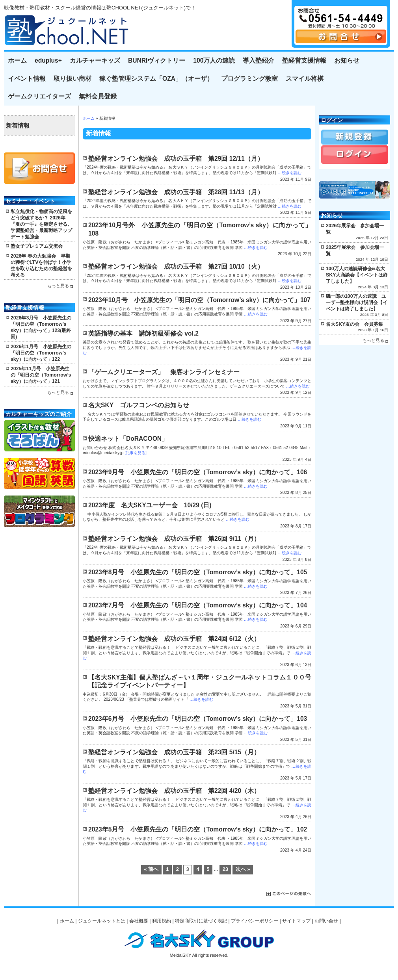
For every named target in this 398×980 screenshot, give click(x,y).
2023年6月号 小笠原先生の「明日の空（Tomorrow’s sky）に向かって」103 (198, 719)
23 (225, 869)
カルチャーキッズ (95, 60)
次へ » (243, 869)
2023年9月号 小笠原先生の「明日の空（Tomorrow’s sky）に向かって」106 (198, 472)
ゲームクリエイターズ (39, 96)
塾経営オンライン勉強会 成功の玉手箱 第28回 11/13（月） (176, 192)
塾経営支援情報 (304, 60)
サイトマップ (296, 921)
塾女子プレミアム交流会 (37, 246)
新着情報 (18, 126)
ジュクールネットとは (102, 921)
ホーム (17, 60)
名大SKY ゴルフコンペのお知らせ (139, 405)
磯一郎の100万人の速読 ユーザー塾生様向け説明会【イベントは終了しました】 (357, 303)
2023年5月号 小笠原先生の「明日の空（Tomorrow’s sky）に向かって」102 (198, 829)
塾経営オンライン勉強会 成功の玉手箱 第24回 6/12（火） (174, 639)
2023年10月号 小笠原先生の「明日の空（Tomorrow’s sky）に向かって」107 (199, 300)
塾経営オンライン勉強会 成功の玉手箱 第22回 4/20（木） (174, 791)
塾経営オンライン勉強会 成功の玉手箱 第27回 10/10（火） (176, 266)
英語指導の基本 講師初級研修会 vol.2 (143, 333)
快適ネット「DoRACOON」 (128, 439)
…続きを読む (289, 173)
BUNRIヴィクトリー (157, 60)
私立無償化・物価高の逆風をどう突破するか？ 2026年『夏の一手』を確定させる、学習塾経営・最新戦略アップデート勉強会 (41, 224)
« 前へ (151, 869)
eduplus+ (48, 60)
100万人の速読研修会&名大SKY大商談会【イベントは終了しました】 (357, 275)
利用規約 (162, 921)
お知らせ (347, 60)
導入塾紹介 (259, 60)
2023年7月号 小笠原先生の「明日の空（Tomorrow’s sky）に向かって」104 (198, 605)
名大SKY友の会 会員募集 (354, 324)
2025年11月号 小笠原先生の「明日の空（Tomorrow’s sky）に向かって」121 (41, 375)
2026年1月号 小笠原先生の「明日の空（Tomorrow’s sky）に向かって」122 (41, 353)
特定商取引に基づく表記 (201, 921)
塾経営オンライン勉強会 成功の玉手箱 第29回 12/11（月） (176, 159)
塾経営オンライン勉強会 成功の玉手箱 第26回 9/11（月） (174, 539)
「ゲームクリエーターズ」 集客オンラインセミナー (164, 372)
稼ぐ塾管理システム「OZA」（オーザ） (156, 79)
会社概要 (139, 921)
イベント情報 (27, 79)
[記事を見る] (136, 453)
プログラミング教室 (249, 79)
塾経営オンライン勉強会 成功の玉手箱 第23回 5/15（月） (174, 752)
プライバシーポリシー (255, 921)
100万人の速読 (214, 60)
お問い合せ (326, 921)
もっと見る (58, 286)
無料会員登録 (98, 96)
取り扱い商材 (73, 79)
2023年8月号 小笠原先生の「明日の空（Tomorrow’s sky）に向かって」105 (198, 572)
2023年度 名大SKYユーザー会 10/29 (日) (150, 505)
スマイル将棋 (305, 79)
